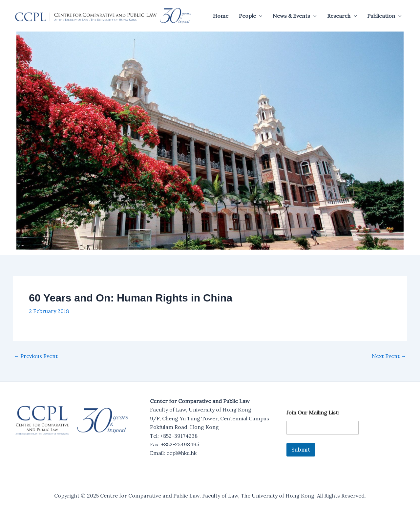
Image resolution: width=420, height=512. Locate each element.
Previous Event (36, 356)
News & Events (295, 16)
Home (221, 16)
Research (342, 16)
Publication (384, 16)
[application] (259, 16)
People (251, 16)
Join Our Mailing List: (313, 413)
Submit (301, 450)
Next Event (389, 356)
